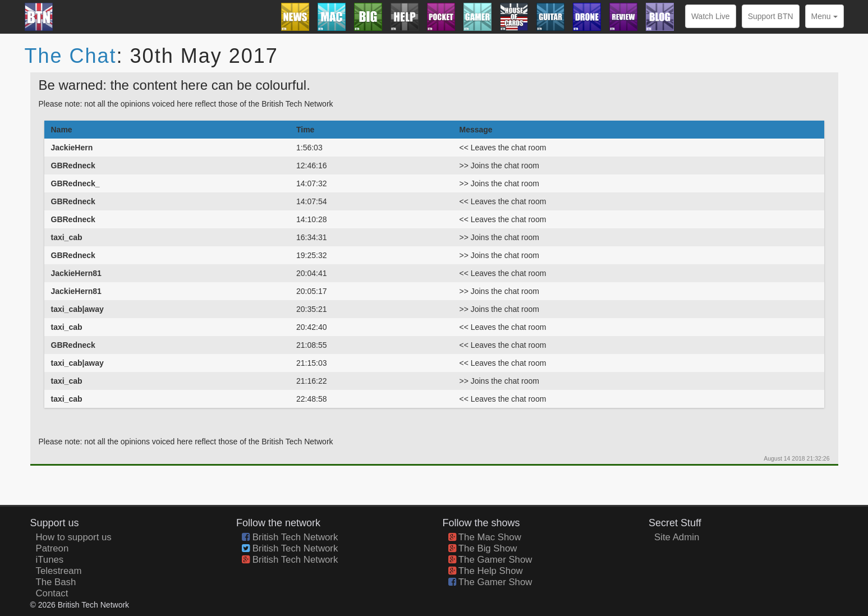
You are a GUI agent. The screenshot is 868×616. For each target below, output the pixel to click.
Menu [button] (825, 16)
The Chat (71, 56)
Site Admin (677, 537)
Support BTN (771, 16)
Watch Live (711, 16)
